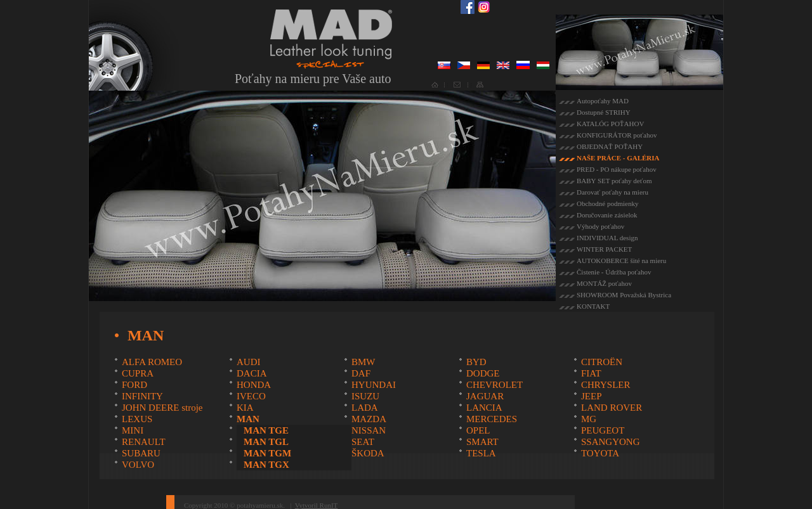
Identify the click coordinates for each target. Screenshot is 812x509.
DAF (361, 373)
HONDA (254, 385)
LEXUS (137, 419)
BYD (476, 362)
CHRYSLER (606, 385)
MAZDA (369, 419)
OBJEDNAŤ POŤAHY (610, 146)
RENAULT (144, 442)
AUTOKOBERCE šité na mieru (621, 261)
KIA (245, 408)
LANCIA (484, 408)
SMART (482, 442)
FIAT (591, 373)
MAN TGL (266, 442)
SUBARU (141, 453)
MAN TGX (266, 465)
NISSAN (369, 430)
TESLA (481, 453)
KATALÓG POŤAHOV (610, 124)
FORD (134, 385)
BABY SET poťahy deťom (614, 181)
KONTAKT (593, 306)
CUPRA (138, 373)
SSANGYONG (611, 442)
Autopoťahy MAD (603, 101)
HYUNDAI (374, 385)
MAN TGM (267, 453)
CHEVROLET (494, 385)
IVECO (251, 396)
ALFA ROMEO (152, 362)
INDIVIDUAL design (607, 238)
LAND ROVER (612, 408)
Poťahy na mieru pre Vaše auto (313, 79)
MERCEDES (492, 419)
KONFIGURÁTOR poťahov (617, 135)
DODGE (483, 373)
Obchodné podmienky (607, 203)
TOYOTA (600, 453)
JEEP (592, 396)
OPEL (478, 430)
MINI (133, 430)
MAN (248, 419)
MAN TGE (266, 430)
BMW (363, 362)
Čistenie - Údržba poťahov (614, 272)
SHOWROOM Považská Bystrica (624, 295)
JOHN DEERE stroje (162, 408)
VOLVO (138, 465)
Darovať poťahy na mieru (612, 192)
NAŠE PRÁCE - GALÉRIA (618, 158)
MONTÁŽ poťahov (604, 283)
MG (589, 419)
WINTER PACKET (604, 249)
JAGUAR (485, 396)
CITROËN (602, 362)
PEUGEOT (603, 430)
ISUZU (365, 396)
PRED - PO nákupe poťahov (617, 169)
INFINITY (142, 396)
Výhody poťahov (600, 226)
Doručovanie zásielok (607, 215)
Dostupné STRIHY (604, 112)
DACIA (252, 373)
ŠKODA (368, 453)
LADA (365, 408)
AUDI (249, 362)
